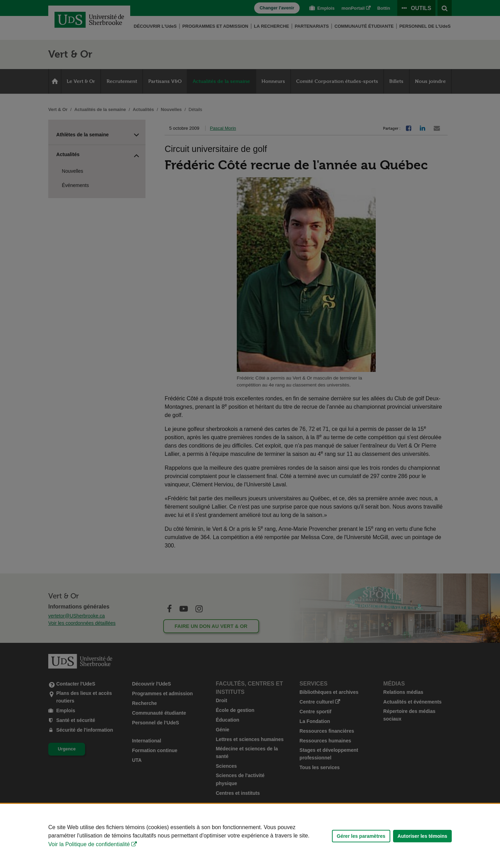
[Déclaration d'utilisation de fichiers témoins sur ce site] (250, 836)
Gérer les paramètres (361, 836)
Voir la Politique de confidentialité (89, 844)
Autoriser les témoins (422, 836)
